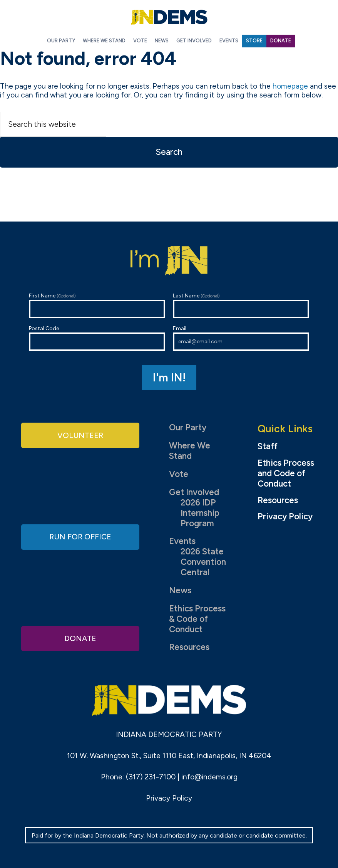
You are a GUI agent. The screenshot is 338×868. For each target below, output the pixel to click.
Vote (179, 474)
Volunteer (80, 436)
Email (241, 338)
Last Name (241, 305)
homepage (290, 86)
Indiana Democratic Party (169, 17)
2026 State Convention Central (203, 562)
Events (182, 541)
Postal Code (97, 338)
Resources (189, 647)
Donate (80, 637)
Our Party (188, 427)
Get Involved (194, 492)
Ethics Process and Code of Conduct (286, 473)
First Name (97, 305)
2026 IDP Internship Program (200, 513)
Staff (268, 447)
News (180, 590)
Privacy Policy (285, 517)
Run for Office (80, 536)
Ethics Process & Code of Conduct (197, 619)
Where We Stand (190, 451)
